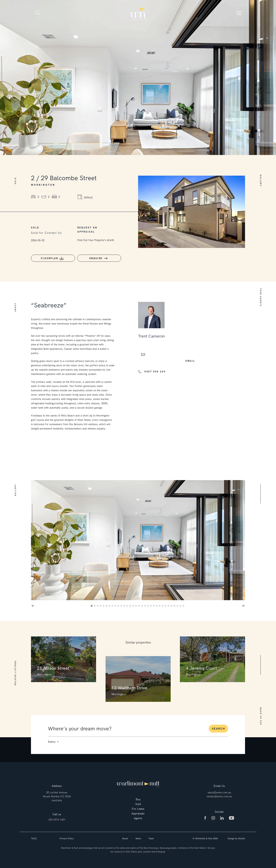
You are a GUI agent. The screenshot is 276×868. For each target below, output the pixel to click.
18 (143, 605)
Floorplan (49, 258)
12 (125, 605)
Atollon (242, 837)
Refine (53, 740)
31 (181, 605)
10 (119, 605)
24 (160, 605)
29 (175, 605)
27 (169, 605)
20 (148, 605)
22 (154, 605)
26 (166, 605)
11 (122, 605)
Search (218, 727)
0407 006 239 (155, 370)
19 (145, 605)
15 (134, 605)
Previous (33, 604)
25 (163, 605)
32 (184, 605)
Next (243, 604)
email (190, 359)
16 (137, 605)
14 (131, 605)
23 (157, 605)
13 (128, 605)
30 (178, 605)
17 (140, 605)
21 (151, 605)
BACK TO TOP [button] (261, 715)
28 (172, 605)
